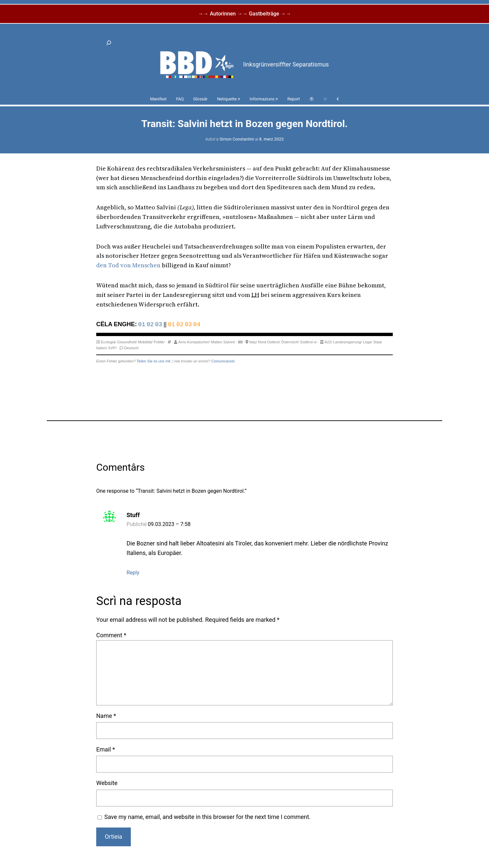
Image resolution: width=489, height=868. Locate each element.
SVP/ (112, 348)
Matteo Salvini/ (223, 342)
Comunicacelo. (223, 361)
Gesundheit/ (127, 342)
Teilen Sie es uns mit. (154, 361)
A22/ (328, 342)
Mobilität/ (145, 342)
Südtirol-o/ (309, 342)
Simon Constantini (237, 139)
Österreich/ (290, 342)
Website (107, 783)
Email (106, 749)
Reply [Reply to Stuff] (133, 573)
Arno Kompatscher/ (194, 342)
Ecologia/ (108, 342)
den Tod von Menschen (128, 265)
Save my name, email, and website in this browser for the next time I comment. (208, 817)
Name (106, 716)
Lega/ (367, 342)
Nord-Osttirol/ (269, 342)
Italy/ (253, 342)
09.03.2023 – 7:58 (169, 524)
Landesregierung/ (347, 342)
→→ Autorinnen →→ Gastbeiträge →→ (244, 14)
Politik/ (159, 342)
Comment (111, 635)
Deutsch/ (131, 348)
